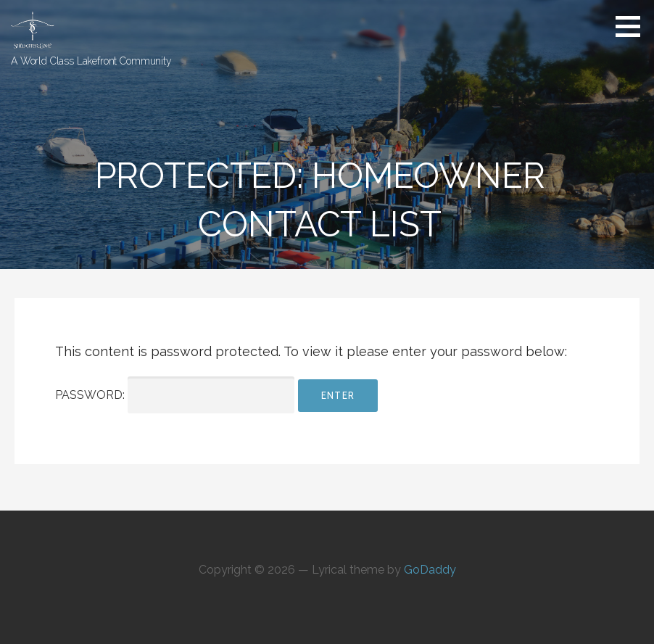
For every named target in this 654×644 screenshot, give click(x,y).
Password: (175, 395)
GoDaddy (430, 570)
